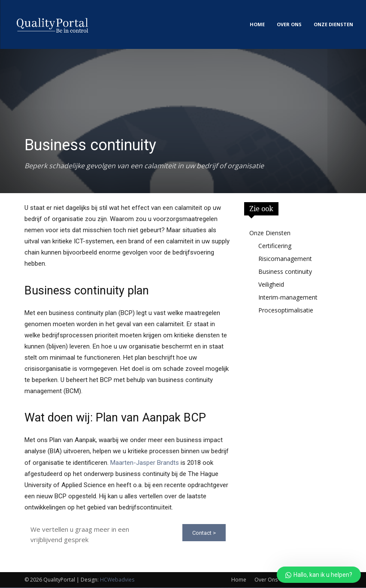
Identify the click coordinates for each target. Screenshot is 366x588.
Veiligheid (271, 284)
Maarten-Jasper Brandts (145, 463)
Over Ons (266, 580)
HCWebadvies (117, 580)
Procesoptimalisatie (286, 310)
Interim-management (288, 297)
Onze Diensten (270, 233)
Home (239, 580)
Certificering (275, 246)
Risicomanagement (285, 259)
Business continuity (285, 271)
